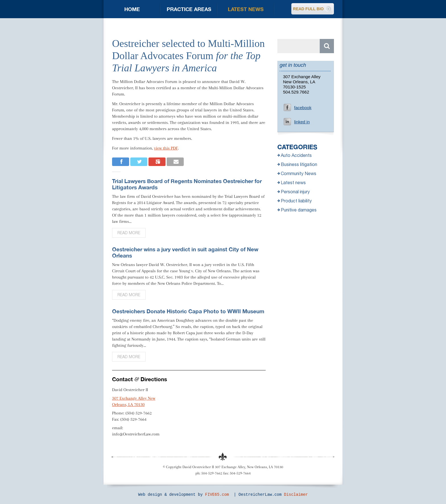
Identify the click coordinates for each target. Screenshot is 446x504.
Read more (129, 233)
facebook (303, 108)
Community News (297, 173)
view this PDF (166, 148)
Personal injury (294, 192)
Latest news (246, 9)
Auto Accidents (295, 155)
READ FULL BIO (308, 9)
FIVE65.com (217, 495)
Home (132, 9)
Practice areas (189, 9)
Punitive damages (297, 210)
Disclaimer (296, 495)
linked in (302, 122)
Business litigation (297, 164)
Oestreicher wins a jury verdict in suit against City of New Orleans (185, 252)
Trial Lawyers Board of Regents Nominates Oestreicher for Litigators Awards (187, 184)
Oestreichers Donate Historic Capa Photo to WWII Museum (188, 311)
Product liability (295, 201)
